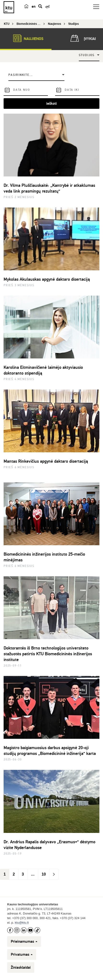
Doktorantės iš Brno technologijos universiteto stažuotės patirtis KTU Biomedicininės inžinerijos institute (48, 654)
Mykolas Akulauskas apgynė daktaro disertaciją (47, 279)
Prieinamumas (24, 941)
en (34, 6)
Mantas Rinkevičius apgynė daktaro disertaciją (46, 461)
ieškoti (51, 104)
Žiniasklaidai (21, 967)
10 (44, 874)
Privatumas (22, 954)
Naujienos (26, 38)
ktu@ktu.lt (22, 923)
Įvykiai (82, 38)
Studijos (87, 55)
